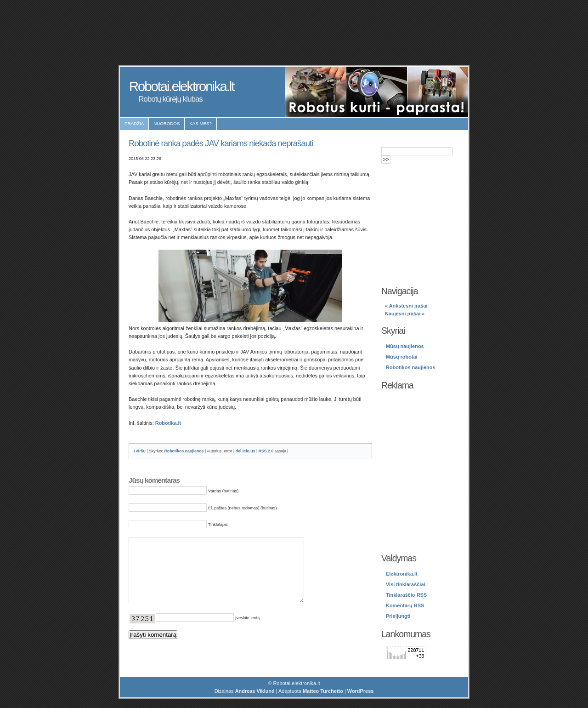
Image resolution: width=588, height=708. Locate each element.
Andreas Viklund (255, 691)
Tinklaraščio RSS (406, 595)
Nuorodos (167, 123)
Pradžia (134, 123)
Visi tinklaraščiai (406, 584)
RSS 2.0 (266, 451)
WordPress (361, 691)
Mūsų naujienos (405, 346)
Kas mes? (201, 123)
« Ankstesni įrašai (406, 306)
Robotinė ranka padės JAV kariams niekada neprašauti (221, 143)
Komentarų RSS (405, 605)
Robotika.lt (168, 423)
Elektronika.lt (402, 574)
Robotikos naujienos (184, 451)
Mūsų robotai (402, 357)
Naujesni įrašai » (405, 314)
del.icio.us (246, 451)
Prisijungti (398, 616)
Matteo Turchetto (323, 691)
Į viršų (140, 451)
